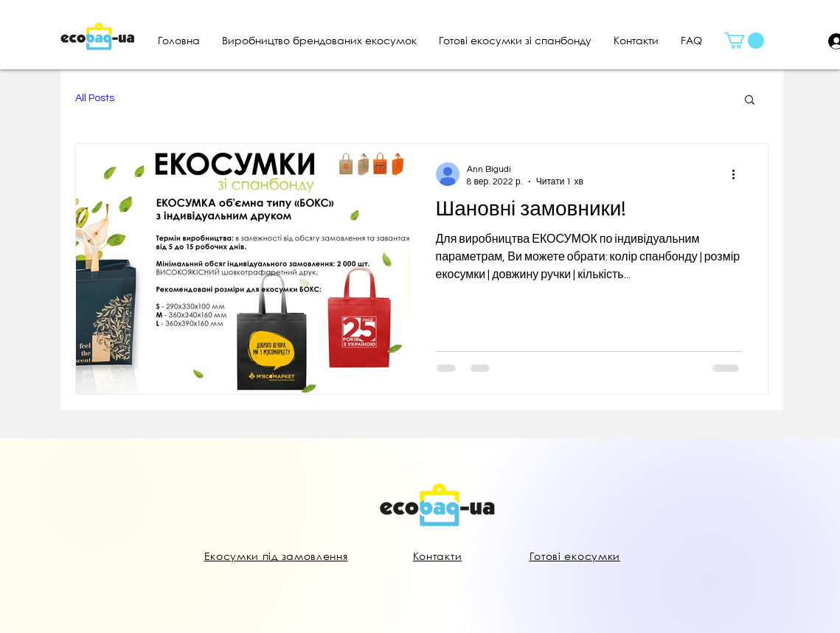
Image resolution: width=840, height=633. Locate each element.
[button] (744, 41)
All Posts (95, 98)
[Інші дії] (739, 174)
